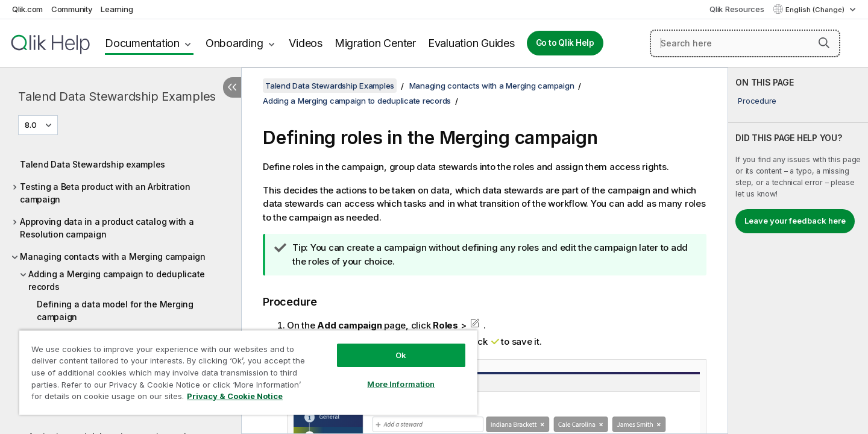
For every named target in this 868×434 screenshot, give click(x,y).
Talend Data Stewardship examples (93, 164)
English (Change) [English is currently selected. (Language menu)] (816, 10)
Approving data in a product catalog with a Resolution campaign (107, 228)
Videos (306, 43)
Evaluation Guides (471, 43)
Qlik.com (27, 9)
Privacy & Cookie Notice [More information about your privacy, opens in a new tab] (235, 396)
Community (72, 9)
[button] (824, 43)
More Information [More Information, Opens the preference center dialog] (401, 384)
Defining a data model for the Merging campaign (115, 310)
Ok (401, 355)
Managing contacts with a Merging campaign (113, 256)
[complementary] (798, 251)
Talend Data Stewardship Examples (117, 96)
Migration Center (375, 43)
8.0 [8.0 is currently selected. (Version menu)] (32, 125)
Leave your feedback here (795, 221)
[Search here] (745, 43)
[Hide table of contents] (232, 87)
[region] (248, 372)
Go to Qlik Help (565, 43)
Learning (117, 9)
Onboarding (234, 43)
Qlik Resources (737, 9)
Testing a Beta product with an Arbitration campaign (105, 193)
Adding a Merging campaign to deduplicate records (117, 280)
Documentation (142, 43)
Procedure (757, 101)
